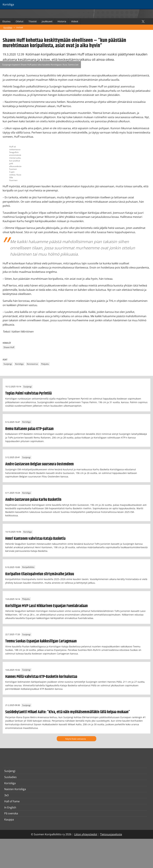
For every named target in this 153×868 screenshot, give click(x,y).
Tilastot (33, 21)
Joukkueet (47, 21)
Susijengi (8, 364)
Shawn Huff (9, 347)
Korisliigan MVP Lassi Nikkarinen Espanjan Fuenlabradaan (46, 606)
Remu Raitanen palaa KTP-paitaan (29, 429)
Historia (62, 21)
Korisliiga (8, 27)
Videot (75, 21)
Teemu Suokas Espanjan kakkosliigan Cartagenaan (41, 641)
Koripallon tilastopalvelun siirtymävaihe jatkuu (40, 574)
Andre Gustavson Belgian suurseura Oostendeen (39, 464)
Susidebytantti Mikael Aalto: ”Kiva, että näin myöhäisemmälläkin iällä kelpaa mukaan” (68, 712)
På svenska (11, 813)
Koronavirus (32, 364)
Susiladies (10, 777)
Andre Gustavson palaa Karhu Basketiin (33, 500)
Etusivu (7, 21)
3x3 (6, 795)
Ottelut (20, 21)
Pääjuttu (45, 364)
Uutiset (20, 27)
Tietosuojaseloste (111, 834)
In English (10, 807)
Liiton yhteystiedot (86, 834)
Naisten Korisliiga (15, 789)
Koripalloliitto (28, 567)
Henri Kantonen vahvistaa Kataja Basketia (35, 539)
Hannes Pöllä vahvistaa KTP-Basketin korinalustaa (41, 677)
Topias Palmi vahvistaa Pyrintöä (28, 393)
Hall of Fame (12, 801)
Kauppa (9, 819)
